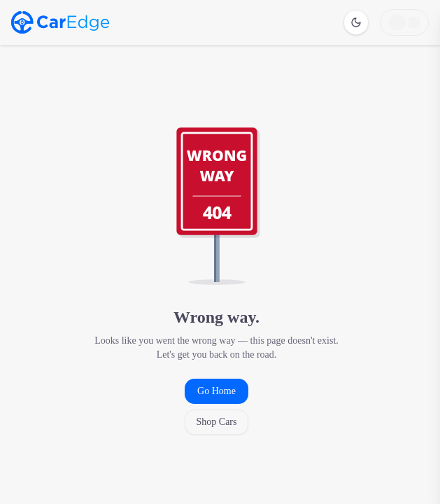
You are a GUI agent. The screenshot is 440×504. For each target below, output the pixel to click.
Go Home (217, 391)
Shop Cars (217, 422)
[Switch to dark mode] (356, 22)
